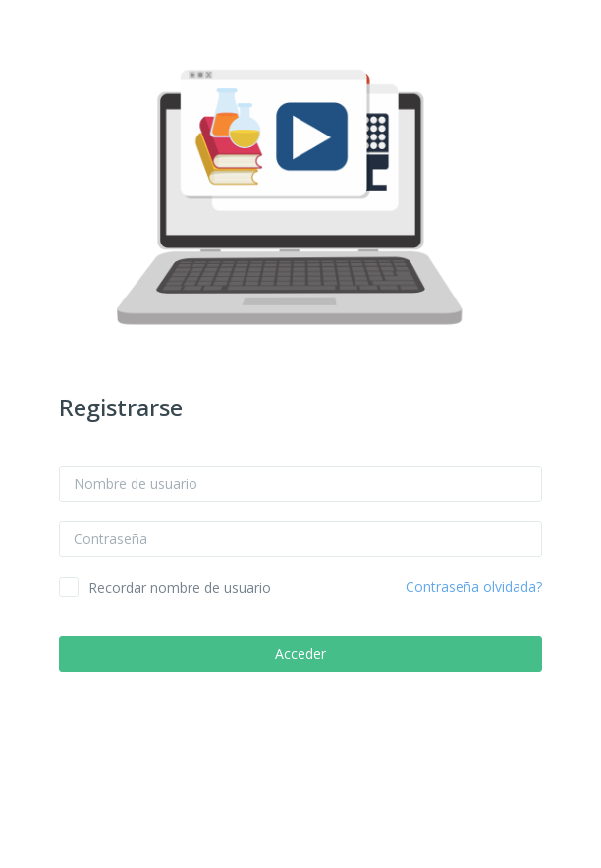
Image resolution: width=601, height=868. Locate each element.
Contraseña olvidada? (474, 587)
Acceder (300, 653)
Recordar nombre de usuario (180, 588)
